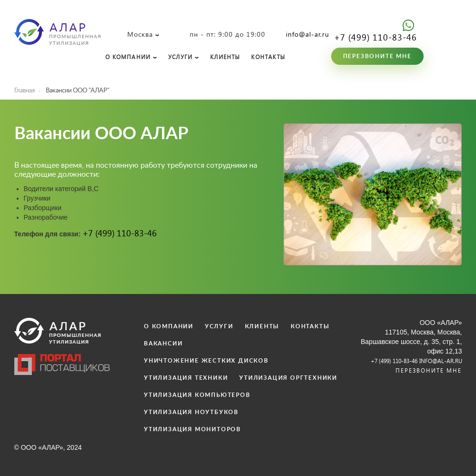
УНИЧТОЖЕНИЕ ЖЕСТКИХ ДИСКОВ (206, 361)
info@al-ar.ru (308, 34)
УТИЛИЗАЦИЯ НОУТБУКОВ (191, 412)
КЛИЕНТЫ (225, 57)
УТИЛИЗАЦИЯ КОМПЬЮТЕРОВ (197, 395)
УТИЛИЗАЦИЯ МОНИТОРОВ (192, 429)
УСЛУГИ (180, 57)
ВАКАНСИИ (163, 344)
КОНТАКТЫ (268, 57)
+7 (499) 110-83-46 (375, 37)
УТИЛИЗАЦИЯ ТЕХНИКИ (186, 378)
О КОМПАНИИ (128, 57)
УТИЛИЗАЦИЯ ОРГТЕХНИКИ (288, 378)
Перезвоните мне (377, 56)
